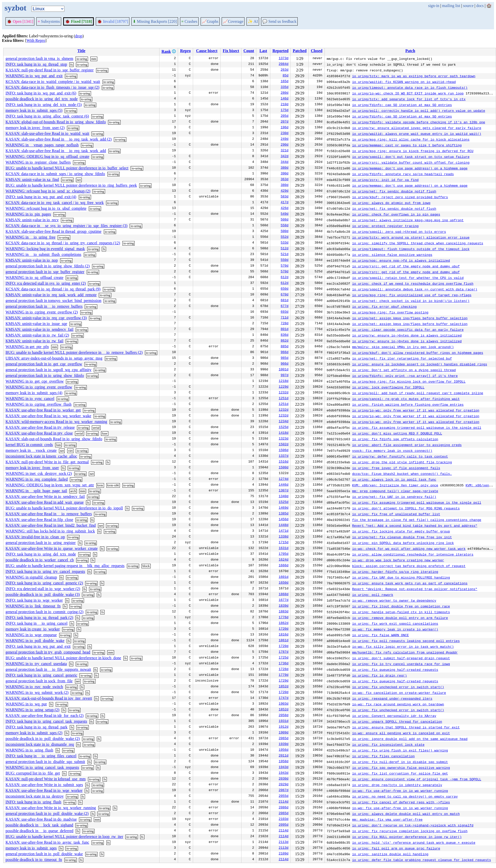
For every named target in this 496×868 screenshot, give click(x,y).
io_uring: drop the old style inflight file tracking (402, 462)
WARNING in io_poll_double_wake (35, 641)
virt (70, 451)
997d (284, 376)
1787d (283, 652)
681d (284, 301)
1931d (283, 721)
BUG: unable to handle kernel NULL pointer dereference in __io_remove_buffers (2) (74, 352)
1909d (283, 733)
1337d (283, 456)
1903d (283, 704)
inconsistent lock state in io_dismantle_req (40, 744)
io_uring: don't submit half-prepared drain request (401, 658)
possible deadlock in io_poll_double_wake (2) (43, 739)
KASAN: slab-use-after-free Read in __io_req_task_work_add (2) (59, 139)
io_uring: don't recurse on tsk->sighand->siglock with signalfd (413, 825)
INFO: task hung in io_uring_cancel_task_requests (46, 721)
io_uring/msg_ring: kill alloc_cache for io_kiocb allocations (411, 139)
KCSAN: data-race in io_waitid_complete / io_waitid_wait (53, 82)
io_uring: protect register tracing (385, 226)
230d (284, 134)
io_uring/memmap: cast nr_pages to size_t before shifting (407, 145)
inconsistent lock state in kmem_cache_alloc (41, 456)
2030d (283, 779)
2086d (283, 808)
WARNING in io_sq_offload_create (34, 278)
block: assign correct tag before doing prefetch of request (409, 566)
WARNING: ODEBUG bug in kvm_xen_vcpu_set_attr (50, 485)
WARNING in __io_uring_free (30, 237)
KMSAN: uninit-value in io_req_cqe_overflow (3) (46, 318)
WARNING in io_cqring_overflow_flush (38, 404)
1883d (283, 612)
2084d (283, 64)
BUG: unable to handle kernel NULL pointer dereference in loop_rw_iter (64, 837)
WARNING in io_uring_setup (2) (32, 710)
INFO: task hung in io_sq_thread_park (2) (39, 618)
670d (284, 295)
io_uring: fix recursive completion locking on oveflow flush (410, 831)
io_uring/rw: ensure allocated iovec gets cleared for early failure (417, 128)
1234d (283, 422)
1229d (283, 387)
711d (284, 318)
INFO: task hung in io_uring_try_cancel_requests (45, 571)
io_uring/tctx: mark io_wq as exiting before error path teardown (414, 76)
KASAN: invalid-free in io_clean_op (35, 537)
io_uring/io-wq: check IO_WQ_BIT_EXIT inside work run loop (408, 93)
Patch (410, 51)
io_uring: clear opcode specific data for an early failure (408, 330)
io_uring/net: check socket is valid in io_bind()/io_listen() (411, 301)
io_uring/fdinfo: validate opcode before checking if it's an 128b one (419, 122)
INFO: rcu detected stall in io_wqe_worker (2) (43, 589)
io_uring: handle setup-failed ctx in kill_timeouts (401, 612)
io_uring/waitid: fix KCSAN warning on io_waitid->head (404, 82)
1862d (283, 623)
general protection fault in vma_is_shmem (39, 59)
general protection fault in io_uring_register (41, 543)
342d (284, 157)
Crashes (189, 21)
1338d (283, 537)
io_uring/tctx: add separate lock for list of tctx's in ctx (409, 99)
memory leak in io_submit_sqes (31, 848)
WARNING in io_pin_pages (28, 214)
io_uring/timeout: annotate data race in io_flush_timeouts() (410, 87)
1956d (283, 750)
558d (284, 226)
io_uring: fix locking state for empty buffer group (401, 531)
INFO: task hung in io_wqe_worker (34, 600)
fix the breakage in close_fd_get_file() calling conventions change (417, 520)
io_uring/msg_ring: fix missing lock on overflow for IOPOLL (409, 381)
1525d (283, 427)
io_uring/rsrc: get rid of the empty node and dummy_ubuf (406, 266)
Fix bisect (231, 51)
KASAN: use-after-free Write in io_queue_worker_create (52, 548)
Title (81, 51)
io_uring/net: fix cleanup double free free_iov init (402, 537)
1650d (283, 583)
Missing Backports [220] (155, 21)
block (146, 566)
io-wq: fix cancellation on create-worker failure (399, 693)
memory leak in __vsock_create (31, 450)
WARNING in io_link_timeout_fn (33, 606)
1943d (283, 768)
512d (284, 249)
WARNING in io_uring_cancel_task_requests (42, 767)
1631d (283, 549)
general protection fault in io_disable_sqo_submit (45, 762)
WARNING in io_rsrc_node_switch (34, 687)
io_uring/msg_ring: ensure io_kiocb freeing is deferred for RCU (413, 151)
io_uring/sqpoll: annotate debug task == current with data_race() (415, 289)
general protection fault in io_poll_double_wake (44, 854)
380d (284, 168)
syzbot (15, 8)
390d (284, 174)
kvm (100, 485)
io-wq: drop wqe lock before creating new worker (398, 560)
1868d (283, 595)
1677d (283, 600)
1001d (283, 370)
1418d (283, 433)
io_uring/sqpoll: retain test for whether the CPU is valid (408, 278)
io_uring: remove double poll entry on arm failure (400, 618)
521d (284, 255)
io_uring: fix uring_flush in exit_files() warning (400, 750)
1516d (283, 462)
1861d (283, 641)
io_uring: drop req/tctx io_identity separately (397, 785)
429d (284, 191)
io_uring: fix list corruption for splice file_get (400, 773)
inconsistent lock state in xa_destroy (35, 796)
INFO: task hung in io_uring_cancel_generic (41, 675)
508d (284, 220)
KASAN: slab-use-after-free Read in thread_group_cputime (54, 231)
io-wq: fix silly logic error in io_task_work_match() (403, 646)
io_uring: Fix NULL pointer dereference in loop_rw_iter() (407, 837)
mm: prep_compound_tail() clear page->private (395, 491)
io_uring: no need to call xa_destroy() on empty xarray (405, 796)
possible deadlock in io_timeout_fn (34, 860)
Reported (280, 51)
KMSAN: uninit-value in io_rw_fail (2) (37, 335)
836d (284, 335)
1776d (283, 618)
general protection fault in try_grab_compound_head (48, 652)
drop (79, 36)
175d (284, 111)
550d (284, 260)
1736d (283, 664)
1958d (283, 762)
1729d (283, 681)
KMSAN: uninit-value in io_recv (32, 220)
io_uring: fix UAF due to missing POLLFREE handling (401, 577)
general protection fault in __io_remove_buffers (44, 306)
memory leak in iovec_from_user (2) (35, 128)
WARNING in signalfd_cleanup (31, 577)
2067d (283, 791)
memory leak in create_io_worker (33, 629)
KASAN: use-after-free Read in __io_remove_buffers (49, 514)
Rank (166, 51)
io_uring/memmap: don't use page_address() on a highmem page (410, 168)
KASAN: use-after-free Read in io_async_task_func (47, 842)
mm (94, 59)
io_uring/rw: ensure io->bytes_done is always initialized (407, 335)
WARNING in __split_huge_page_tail (36, 491)
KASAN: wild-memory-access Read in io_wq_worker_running (56, 422)
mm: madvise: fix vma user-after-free (387, 819)
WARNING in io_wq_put (26, 704)
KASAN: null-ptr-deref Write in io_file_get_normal (47, 462)
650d (284, 289)
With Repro (36, 40)
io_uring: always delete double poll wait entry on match (406, 814)
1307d (283, 491)
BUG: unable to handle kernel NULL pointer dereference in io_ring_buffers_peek (71, 185)
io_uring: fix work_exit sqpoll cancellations (395, 623)
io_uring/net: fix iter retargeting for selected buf (402, 358)
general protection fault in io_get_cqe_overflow (44, 364)
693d (284, 312)
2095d (283, 825)
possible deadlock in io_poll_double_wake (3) (43, 594)
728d (284, 324)
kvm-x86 (113, 485)
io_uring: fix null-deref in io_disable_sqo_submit (400, 762)
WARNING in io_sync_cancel (30, 399)
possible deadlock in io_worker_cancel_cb (40, 560)
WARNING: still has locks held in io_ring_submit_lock (50, 531)
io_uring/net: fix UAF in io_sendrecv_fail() (394, 497)
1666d (283, 566)
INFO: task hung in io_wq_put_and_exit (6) (41, 93)
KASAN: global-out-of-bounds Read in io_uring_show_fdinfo (56, 122)
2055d (283, 796)
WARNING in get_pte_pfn (27, 347)
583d (284, 197)
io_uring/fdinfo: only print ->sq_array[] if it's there (405, 376)
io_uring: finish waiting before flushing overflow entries (408, 404)
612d (284, 278)
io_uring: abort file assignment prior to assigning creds (407, 445)
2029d (283, 785)
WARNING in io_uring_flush (29, 750)
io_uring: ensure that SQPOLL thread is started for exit (406, 727)
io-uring (82, 59)
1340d (283, 497)
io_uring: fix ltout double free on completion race (401, 606)
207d (284, 122)
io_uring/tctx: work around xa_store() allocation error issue (411, 237)
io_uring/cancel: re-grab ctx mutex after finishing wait (406, 399)
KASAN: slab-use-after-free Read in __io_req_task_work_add (56, 151)
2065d (283, 739)
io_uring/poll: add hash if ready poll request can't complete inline (418, 393)
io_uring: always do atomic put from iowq (391, 203)
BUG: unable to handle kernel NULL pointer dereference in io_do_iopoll (64, 508)
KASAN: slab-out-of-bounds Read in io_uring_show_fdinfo (54, 439)
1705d (283, 554)
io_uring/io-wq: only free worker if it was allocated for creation (416, 410)
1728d (283, 670)
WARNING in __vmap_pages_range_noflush (42, 145)
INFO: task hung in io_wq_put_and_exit (38, 646)
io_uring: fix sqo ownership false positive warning (401, 768)
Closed (316, 51)
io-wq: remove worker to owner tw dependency (394, 600)
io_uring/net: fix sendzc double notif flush (394, 191)
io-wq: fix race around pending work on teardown (398, 704)
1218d (283, 381)
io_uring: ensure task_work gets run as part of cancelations (410, 583)
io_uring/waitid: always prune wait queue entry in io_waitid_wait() (417, 134)
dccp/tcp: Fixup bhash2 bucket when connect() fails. (402, 474)
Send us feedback (279, 21)
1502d (283, 445)
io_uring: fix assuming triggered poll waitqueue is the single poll (417, 427)
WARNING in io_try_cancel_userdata (36, 664)
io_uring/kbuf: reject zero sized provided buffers (400, 197)
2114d (283, 802)
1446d (283, 485)
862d (284, 341)
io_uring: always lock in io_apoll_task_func (394, 479)
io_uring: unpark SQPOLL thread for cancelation (397, 721)
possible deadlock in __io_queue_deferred (39, 831)
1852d (283, 687)
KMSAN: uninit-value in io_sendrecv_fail (39, 329)
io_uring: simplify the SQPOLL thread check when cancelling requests (418, 243)
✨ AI (253, 21)
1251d (283, 399)
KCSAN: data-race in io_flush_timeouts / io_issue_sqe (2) (52, 87)
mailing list (451, 6)
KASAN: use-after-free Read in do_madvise (41, 819)
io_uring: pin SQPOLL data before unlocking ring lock (403, 543)
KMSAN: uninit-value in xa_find (32, 180)
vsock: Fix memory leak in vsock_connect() (392, 451)
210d (284, 105)
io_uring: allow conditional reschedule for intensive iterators (413, 554)
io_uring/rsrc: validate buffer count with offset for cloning (411, 162)
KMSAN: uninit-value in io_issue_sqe (36, 324)
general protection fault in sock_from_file (39, 681)
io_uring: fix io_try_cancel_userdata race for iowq (401, 664)
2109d (283, 854)
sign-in (434, 6)
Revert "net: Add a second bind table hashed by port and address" (415, 525)
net (79, 180)
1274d (283, 479)
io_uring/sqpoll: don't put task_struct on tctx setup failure (411, 157)
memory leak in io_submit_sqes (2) (34, 733)
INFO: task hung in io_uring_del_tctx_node (41, 554)
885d (284, 347)
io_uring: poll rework (373, 595)
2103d (283, 819)
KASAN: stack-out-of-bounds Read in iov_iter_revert (49, 698)
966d (284, 353)
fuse (105, 433)
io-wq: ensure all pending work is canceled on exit (401, 733)
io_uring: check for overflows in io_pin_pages (396, 214)
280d (284, 93)
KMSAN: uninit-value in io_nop (32, 260)
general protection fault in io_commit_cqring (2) (45, 612)
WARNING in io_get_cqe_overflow (35, 381)
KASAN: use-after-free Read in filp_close (39, 520)
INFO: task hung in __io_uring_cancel (36, 623)
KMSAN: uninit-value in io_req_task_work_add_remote (51, 295)
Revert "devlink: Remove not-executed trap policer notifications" (415, 589)
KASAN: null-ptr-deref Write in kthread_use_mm (46, 779)
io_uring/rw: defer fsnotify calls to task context (400, 456)
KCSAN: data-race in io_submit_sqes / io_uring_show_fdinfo (55, 174)
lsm (59, 445)
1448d (283, 525)
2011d (283, 756)
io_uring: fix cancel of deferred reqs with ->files (401, 802)
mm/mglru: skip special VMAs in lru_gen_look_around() (403, 347)
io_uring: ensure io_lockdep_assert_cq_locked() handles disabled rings (420, 364)
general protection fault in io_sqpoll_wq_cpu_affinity (49, 370)
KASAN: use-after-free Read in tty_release (40, 427)
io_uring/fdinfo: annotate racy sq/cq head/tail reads (403, 174)
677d (284, 306)
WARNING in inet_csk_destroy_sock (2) (39, 473)
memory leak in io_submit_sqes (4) (34, 393)
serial (96, 428)
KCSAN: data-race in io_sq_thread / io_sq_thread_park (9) (53, 289)
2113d (283, 842)
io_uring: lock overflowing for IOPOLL (388, 387)
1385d (283, 514)
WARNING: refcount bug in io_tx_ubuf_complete (46, 208)
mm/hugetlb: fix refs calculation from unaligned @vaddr (405, 652)
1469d (283, 508)
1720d (283, 629)
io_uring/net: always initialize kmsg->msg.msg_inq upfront (408, 220)
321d (284, 151)
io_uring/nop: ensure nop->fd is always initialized (401, 260)
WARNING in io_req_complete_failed (37, 479)
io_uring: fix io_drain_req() (379, 675)
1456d (283, 520)
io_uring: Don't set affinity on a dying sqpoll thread (404, 370)
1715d (283, 543)
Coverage (233, 21)
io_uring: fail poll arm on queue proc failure (396, 848)
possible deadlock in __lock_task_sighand (39, 825)
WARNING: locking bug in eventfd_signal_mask (45, 249)
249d (284, 139)
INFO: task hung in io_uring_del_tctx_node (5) (44, 105)
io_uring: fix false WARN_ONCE (380, 635)
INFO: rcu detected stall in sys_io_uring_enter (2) (46, 283)
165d (284, 82)
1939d (283, 744)
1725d (283, 658)
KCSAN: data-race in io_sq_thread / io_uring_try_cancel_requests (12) (63, 243)
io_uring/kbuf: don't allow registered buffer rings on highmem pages (418, 353)
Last (263, 51)
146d (284, 99)
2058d (283, 716)
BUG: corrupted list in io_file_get (33, 773)
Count (249, 51)
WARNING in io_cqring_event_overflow (39, 387)
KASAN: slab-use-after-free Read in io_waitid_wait (47, 133)
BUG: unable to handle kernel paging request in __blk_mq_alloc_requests (65, 566)
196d (284, 128)
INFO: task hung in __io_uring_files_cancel (41, 756)
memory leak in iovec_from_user (32, 468)
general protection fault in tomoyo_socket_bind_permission (53, 301)
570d (284, 266)
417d (284, 203)
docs (480, 6)
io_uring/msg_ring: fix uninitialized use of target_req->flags (412, 295)
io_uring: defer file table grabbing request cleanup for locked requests (422, 860)
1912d (283, 727)
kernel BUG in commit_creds (29, 445)
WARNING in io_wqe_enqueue (31, 635)
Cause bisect (207, 51)
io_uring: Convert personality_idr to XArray (394, 716)
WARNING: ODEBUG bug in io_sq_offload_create (47, 156)
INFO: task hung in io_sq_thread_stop (36, 64)
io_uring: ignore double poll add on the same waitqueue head (410, 739)
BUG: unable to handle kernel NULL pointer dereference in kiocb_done (63, 658)
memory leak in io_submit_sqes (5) (34, 110)
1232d (283, 393)
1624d (283, 560)
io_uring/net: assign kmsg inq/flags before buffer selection (410, 318)
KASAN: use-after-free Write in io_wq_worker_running (51, 808)
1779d (283, 675)
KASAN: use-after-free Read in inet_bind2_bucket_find (51, 525)
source (468, 6)
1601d (283, 577)
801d (284, 330)
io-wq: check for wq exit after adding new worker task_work (409, 549)
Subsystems (49, 21)
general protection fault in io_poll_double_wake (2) (47, 813)
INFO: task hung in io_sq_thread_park (36, 727)
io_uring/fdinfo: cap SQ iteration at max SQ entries (402, 105)
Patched (300, 51)
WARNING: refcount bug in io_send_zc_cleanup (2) (48, 191)
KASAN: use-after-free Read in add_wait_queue (45, 502)
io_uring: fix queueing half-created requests (395, 670)
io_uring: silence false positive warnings (392, 255)
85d (285, 76)
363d (284, 180)
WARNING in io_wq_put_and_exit (34, 76)
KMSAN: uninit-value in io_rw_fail (34, 341)
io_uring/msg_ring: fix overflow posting (390, 312)
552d (284, 237)
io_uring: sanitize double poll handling (390, 854)
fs (71, 65)
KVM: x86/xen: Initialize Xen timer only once (395, 485)
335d (284, 87)
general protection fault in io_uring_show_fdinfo (45, 375)
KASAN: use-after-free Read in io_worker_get (43, 410)
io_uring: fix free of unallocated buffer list (396, 514)
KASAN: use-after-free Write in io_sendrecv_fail (45, 497)
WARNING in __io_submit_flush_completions (43, 254)
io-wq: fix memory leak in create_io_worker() (395, 629)
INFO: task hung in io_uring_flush (33, 802)
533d (284, 243)
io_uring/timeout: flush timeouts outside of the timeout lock (411, 249)
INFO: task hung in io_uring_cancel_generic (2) (44, 583)
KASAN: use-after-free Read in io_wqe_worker (44, 790)
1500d (283, 468)
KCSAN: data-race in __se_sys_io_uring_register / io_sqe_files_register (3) (66, 226)
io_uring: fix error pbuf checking (384, 306)
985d (284, 358)
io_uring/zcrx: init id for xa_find (385, 180)
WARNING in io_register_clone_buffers (38, 162)
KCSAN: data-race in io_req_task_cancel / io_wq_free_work (55, 203)
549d (284, 214)
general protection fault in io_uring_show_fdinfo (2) (48, 266)
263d (284, 70)
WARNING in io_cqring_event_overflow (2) (42, 312)
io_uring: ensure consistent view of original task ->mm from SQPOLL (417, 779)
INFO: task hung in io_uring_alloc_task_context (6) (47, 116)
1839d (283, 606)
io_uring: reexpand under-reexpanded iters (392, 698)
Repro (185, 51)
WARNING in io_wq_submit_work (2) (37, 692)
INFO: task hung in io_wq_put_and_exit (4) (41, 197)
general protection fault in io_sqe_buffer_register (45, 272)
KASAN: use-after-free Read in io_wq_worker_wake (48, 416)
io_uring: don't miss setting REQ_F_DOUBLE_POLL (397, 433)
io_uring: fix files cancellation (383, 756)
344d (284, 162)
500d (284, 232)
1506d (283, 451)
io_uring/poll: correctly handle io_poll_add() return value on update (419, 111)
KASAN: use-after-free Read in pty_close (39, 433)
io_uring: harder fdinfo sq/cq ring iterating (395, 572)
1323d (283, 439)
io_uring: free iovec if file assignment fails (396, 468)
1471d (283, 531)
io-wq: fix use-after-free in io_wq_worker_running (400, 791)
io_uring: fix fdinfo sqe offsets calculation (395, 439)
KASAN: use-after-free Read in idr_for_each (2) (45, 716)
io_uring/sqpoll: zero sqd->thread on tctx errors (399, 232)
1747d (283, 698)
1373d (283, 59)
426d (284, 208)
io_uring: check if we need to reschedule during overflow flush (413, 283)
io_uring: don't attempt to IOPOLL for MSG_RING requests (406, 508)
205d (284, 116)
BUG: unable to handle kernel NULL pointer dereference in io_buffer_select (67, 168)
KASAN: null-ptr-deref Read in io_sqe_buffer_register (50, 70)
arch (73, 491)
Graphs (210, 21)
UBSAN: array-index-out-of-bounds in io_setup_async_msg (54, 358)
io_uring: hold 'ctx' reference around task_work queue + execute (414, 842)
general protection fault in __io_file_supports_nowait (48, 669)
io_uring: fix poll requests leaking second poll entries (406, 641)
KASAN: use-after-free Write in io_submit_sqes (44, 785)
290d (284, 145)
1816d (283, 635)
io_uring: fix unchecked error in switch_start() (398, 687)
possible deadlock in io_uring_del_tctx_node (42, 99)
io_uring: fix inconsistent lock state (388, 744)
